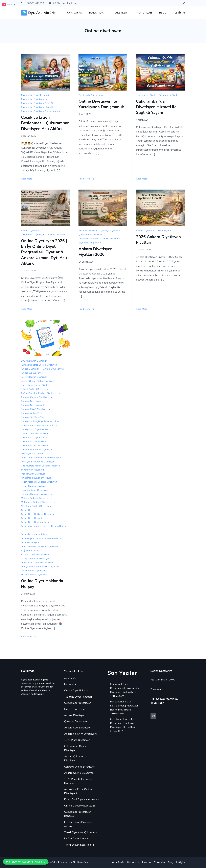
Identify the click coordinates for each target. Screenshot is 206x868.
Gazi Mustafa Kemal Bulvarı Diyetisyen (41, 466)
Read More (27, 179)
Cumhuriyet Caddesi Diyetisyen (37, 450)
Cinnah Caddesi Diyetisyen (35, 434)
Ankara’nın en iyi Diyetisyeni (81, 734)
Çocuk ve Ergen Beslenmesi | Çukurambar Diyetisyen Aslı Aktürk (45, 123)
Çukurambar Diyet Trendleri (35, 95)
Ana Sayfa (74, 13)
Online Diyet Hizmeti (32, 518)
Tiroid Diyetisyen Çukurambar (81, 832)
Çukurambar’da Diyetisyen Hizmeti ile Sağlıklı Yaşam (156, 107)
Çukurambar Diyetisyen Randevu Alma (40, 111)
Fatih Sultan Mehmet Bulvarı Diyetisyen (41, 458)
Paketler (122, 13)
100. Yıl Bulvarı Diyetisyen (35, 361)
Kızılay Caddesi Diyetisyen (35, 486)
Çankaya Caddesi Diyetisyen (36, 397)
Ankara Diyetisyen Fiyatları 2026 (95, 252)
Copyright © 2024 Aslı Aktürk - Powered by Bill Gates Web (56, 862)
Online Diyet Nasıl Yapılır (34, 522)
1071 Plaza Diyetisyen (77, 740)
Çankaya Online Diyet (32, 413)
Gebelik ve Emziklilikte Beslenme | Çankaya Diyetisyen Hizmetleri (123, 723)
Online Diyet (28, 510)
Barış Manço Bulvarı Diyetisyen (37, 385)
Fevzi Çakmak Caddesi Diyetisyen (38, 462)
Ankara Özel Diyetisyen (78, 728)
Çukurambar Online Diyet (34, 442)
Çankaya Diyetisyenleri (33, 405)
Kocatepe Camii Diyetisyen (35, 490)
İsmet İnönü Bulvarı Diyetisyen (37, 478)
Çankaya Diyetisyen (111, 231)
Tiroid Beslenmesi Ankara (79, 845)
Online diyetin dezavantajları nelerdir (40, 538)
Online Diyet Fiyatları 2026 (80, 806)
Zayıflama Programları (90, 243)
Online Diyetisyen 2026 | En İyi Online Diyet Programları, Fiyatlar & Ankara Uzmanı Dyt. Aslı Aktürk (44, 252)
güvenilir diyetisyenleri (33, 470)
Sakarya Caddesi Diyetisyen (35, 555)
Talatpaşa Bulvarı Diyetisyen (36, 559)
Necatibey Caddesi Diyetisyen (36, 506)
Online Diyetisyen (57, 235)
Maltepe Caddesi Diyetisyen (35, 498)
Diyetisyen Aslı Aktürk (33, 454)
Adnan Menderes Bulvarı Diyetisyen (39, 365)
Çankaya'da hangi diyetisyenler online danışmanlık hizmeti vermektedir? (40, 423)
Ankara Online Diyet (54, 369)
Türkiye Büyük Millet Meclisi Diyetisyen (41, 567)
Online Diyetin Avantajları (34, 534)
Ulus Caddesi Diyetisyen (34, 571)
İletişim (179, 13)
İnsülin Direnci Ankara (77, 839)
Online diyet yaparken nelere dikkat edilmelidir (45, 526)
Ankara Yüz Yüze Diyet (33, 373)
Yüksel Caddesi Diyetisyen (34, 575)
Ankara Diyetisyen (31, 231)
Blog (163, 13)
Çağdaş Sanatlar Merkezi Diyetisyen (39, 393)
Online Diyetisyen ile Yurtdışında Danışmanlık (101, 104)
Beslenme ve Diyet (146, 95)
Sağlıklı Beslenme (111, 239)
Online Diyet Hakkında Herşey (37, 514)
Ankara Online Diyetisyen (79, 773)
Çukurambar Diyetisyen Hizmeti (37, 107)
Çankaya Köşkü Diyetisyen (35, 409)
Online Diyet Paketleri (77, 691)
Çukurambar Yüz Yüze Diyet (35, 446)
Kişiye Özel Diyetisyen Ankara (81, 799)
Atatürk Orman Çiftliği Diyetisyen (38, 381)
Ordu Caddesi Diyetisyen (34, 547)
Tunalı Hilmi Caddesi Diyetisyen (37, 563)
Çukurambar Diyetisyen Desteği (37, 103)
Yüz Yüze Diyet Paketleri (78, 697)
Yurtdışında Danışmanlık (91, 95)
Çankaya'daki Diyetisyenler (35, 429)
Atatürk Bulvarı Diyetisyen (35, 377)
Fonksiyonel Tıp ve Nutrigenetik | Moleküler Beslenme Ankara (124, 706)
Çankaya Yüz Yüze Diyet (33, 417)
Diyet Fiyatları (165, 231)
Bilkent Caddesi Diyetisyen (35, 389)
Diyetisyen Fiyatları (88, 239)
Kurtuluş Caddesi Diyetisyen (36, 494)
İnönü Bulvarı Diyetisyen (34, 474)
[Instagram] (184, 3)
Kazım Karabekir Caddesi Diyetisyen (39, 482)
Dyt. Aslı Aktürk (42, 13)
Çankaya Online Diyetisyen (80, 767)
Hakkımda (98, 13)
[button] (26, 862)
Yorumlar (145, 13)
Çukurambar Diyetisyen (33, 99)
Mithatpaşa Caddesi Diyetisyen (37, 502)
